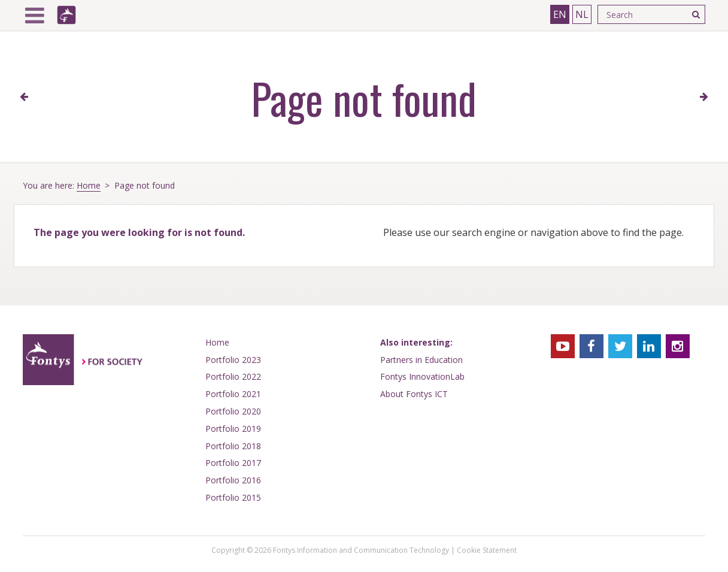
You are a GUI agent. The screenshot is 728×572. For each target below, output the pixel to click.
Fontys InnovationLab (422, 376)
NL (582, 14)
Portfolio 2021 (233, 394)
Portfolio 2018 (233, 446)
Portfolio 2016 (233, 480)
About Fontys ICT (414, 394)
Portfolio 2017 (233, 463)
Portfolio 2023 (233, 360)
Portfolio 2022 (233, 376)
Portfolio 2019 (233, 429)
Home (89, 185)
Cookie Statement (487, 550)
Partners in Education (421, 360)
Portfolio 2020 (233, 411)
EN (560, 14)
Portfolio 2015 (233, 497)
